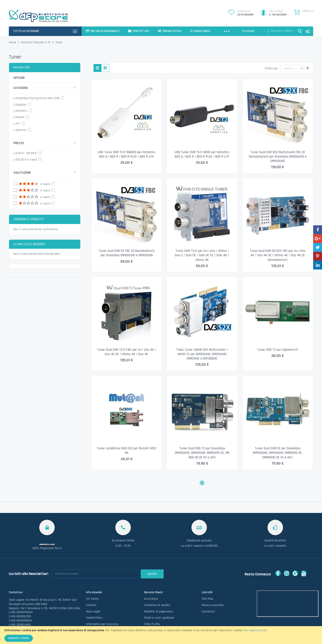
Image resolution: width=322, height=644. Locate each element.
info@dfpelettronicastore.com (28, 612)
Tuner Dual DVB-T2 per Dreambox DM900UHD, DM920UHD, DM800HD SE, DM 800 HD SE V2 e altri (202, 453)
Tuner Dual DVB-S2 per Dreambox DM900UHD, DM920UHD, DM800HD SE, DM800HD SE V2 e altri (278, 453)
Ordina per (271, 68)
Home (13, 42)
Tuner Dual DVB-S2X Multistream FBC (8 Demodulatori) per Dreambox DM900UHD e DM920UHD (278, 157)
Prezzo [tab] (19, 143)
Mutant (22, 117)
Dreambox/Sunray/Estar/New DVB (40, 98)
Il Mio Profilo (152, 607)
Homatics (24, 111)
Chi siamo (92, 581)
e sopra (29, 160)
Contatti (91, 588)
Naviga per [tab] (22, 67)
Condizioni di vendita (157, 588)
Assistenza (151, 581)
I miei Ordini (152, 613)
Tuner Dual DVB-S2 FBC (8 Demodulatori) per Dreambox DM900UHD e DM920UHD (126, 253)
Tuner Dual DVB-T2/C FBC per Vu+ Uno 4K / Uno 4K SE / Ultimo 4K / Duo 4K (126, 352)
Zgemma (23, 130)
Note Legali (93, 594)
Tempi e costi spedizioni (159, 600)
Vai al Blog (93, 613)
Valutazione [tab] (22, 173)
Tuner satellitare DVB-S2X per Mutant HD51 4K (127, 451)
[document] (161, 635)
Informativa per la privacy (102, 607)
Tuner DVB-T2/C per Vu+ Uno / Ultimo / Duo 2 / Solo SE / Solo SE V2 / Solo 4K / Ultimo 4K (202, 255)
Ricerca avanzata (213, 588)
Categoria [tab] (21, 88)
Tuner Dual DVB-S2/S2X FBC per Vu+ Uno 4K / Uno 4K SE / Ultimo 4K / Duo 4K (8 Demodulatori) (278, 255)
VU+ (20, 124)
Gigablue (23, 105)
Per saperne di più (255, 630)
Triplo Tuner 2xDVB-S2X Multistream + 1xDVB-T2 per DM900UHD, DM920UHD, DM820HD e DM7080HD (202, 354)
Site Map (207, 581)
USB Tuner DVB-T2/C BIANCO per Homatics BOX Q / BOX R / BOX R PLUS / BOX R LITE (127, 154)
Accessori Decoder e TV (36, 42)
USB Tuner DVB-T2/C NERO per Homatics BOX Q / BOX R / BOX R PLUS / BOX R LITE (202, 154)
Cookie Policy (94, 600)
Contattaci (208, 594)
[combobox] (282, 31)
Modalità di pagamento (159, 594)
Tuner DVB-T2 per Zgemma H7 (278, 350)
